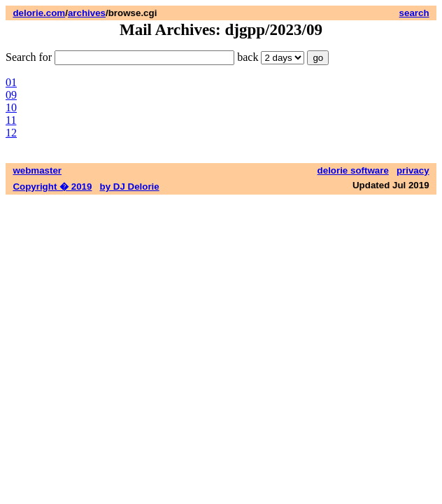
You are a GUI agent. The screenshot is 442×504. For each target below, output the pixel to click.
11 (11, 120)
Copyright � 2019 (52, 187)
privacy (413, 170)
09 (11, 95)
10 (11, 107)
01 (11, 82)
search (414, 13)
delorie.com (39, 13)
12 (11, 133)
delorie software (353, 170)
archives (87, 13)
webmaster (37, 170)
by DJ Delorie (130, 187)
